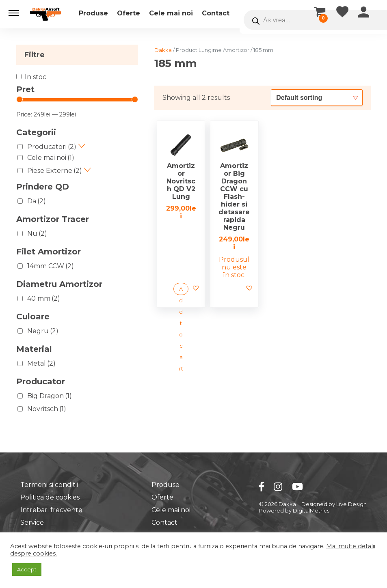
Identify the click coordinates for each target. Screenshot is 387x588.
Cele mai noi (171, 13)
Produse (93, 13)
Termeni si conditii (49, 485)
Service (32, 522)
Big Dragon (50, 396)
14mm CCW (51, 266)
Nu (37, 234)
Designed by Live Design (334, 504)
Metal (41, 363)
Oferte (129, 13)
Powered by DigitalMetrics (294, 510)
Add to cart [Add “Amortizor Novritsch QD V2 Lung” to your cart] (181, 290)
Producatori (52, 147)
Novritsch (47, 409)
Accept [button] (27, 569)
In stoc (36, 77)
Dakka (163, 50)
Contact (216, 13)
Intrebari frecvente (51, 510)
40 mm (44, 298)
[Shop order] (317, 97)
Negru (43, 331)
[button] (14, 13)
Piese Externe (55, 171)
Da (37, 201)
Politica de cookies (50, 497)
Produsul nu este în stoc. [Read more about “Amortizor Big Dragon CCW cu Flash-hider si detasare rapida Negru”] (234, 267)
